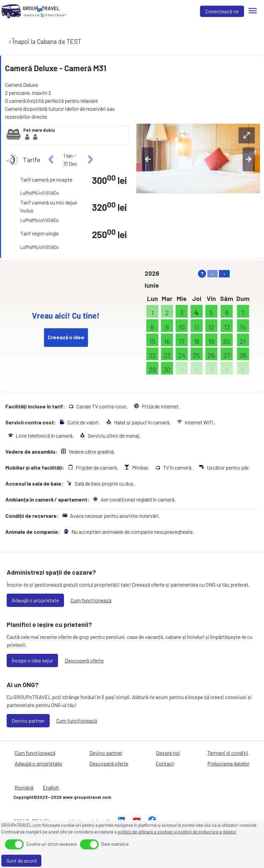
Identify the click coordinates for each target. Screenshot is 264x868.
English (51, 787)
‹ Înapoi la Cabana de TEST (44, 41)
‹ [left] (212, 274)
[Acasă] (11, 11)
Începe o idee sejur (32, 660)
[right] (89, 160)
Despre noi (168, 753)
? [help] (202, 274)
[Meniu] (253, 11)
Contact (165, 763)
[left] (51, 160)
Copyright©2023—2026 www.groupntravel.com (62, 797)
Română (24, 787)
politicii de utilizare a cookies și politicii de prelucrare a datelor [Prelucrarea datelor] (177, 832)
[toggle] (14, 844)
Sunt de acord (21, 861)
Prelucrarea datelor (228, 763)
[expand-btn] (247, 135)
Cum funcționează (91, 600)
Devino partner (28, 721)
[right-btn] (249, 159)
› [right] (224, 274)
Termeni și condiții (228, 753)
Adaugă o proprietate (35, 600)
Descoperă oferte (84, 660)
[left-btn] (148, 159)
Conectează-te (222, 11)
